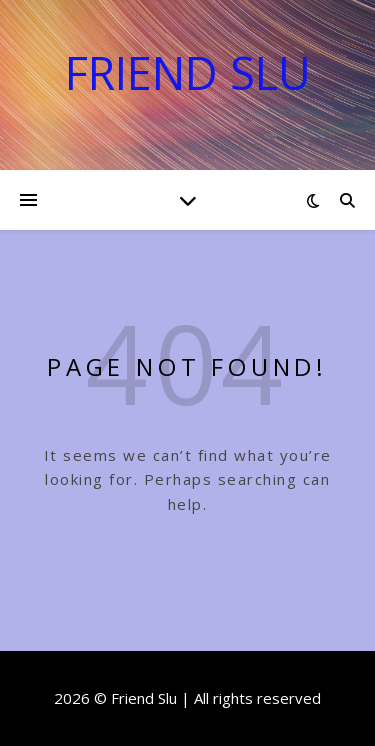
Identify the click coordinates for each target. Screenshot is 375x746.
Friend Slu (188, 72)
